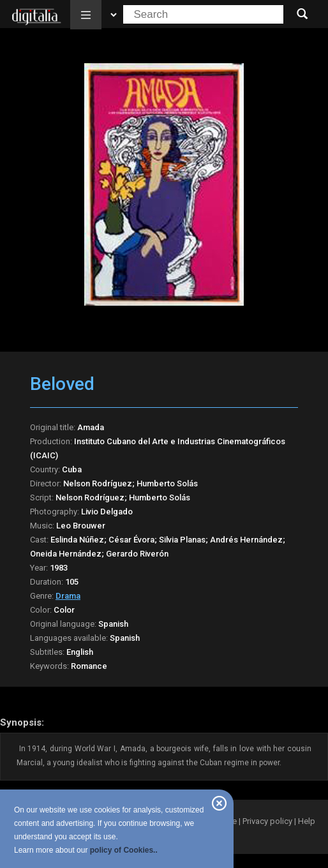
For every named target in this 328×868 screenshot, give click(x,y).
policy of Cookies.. (124, 850)
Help (307, 821)
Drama (68, 596)
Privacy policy (267, 821)
